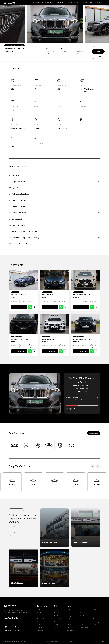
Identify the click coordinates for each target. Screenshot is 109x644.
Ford (81, 610)
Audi (68, 613)
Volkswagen (97, 622)
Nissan (95, 613)
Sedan (56, 622)
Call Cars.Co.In (19, 314)
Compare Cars (41, 619)
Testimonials (41, 631)
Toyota (95, 619)
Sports (56, 625)
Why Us (39, 613)
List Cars (39, 610)
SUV (55, 628)
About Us (40, 625)
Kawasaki (83, 622)
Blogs (38, 622)
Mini (94, 610)
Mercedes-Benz (85, 628)
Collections (40, 616)
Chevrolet (70, 622)
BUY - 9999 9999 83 (37, 3)
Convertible (57, 613)
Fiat (68, 628)
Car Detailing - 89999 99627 (57, 3)
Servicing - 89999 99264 (68, 3)
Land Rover (70, 631)
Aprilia (69, 610)
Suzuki (95, 616)
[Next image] (37, 287)
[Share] (98, 56)
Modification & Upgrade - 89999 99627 (81, 3)
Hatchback (57, 616)
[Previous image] (10, 287)
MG (81, 631)
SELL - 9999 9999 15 (46, 3)
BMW (68, 619)
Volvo (95, 625)
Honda (82, 613)
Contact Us (40, 628)
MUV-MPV (57, 619)
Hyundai (82, 616)
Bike (55, 610)
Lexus (82, 625)
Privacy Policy (50, 641)
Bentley (69, 616)
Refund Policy (69, 641)
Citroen (69, 625)
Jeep (81, 619)
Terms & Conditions (60, 641)
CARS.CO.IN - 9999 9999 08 (95, 3)
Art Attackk (102, 641)
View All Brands (94, 441)
